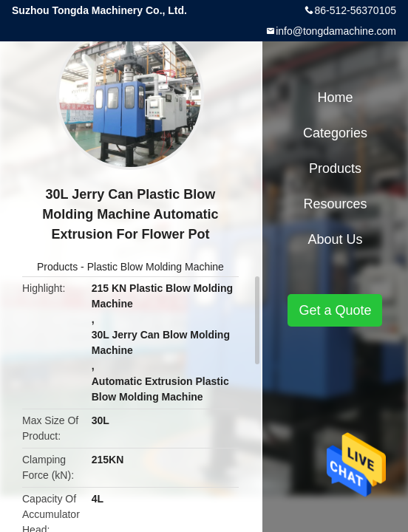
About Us (335, 239)
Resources (335, 204)
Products (57, 267)
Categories (335, 133)
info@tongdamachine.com (336, 31)
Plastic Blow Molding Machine (156, 267)
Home (335, 98)
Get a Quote (335, 310)
